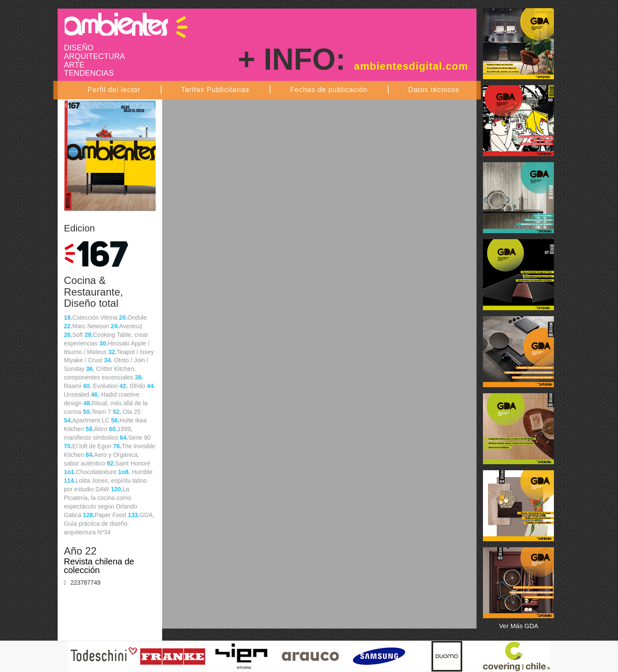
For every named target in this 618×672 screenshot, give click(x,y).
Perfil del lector (114, 90)
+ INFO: (353, 59)
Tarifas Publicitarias (215, 90)
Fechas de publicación (329, 90)
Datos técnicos (434, 90)
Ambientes (126, 24)
